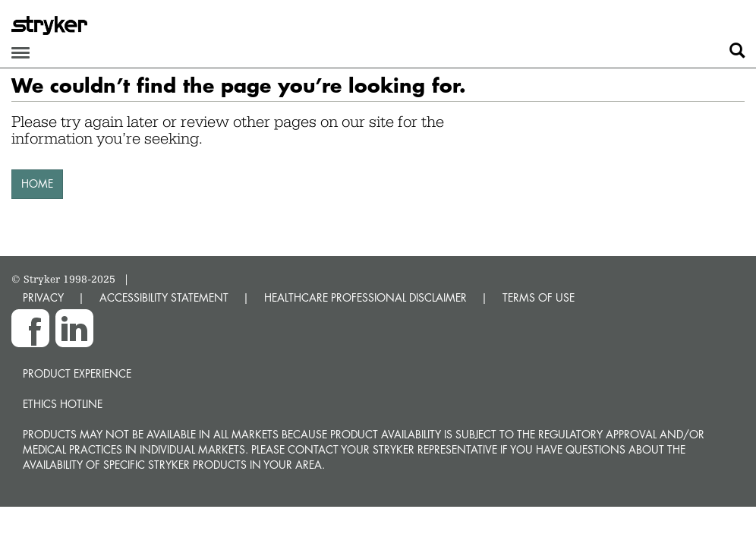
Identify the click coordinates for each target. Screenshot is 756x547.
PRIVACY (43, 297)
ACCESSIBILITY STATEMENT (164, 297)
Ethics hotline (63, 404)
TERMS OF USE (539, 297)
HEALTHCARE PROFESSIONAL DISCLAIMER (365, 297)
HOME (37, 183)
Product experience (77, 373)
